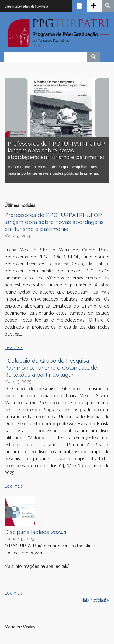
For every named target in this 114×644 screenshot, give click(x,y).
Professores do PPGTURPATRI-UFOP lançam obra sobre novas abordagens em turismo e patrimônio (56, 150)
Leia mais (14, 347)
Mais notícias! (93, 600)
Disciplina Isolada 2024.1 (36, 532)
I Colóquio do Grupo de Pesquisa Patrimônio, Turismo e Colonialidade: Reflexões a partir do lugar (51, 368)
